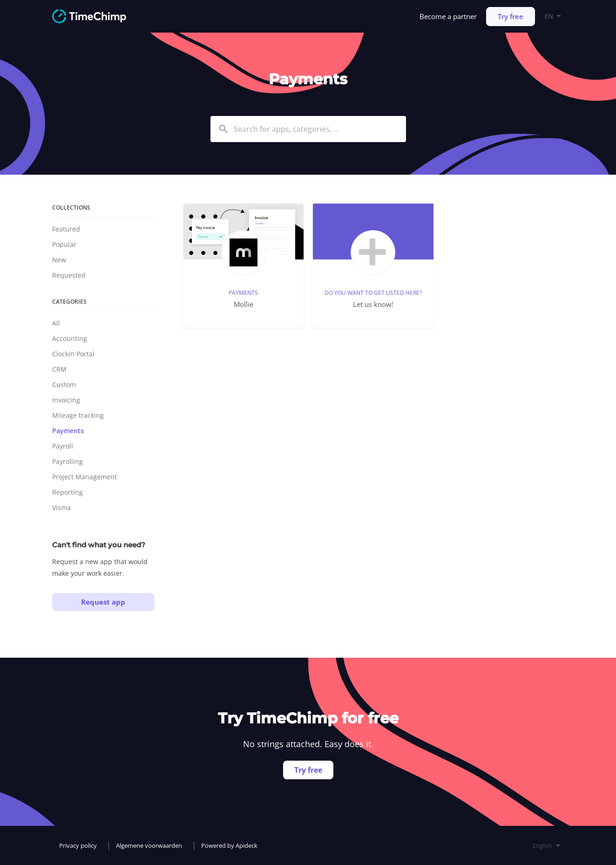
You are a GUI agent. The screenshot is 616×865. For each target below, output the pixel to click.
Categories (69, 302)
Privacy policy (78, 845)
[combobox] (308, 129)
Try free (511, 16)
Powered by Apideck (229, 845)
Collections (71, 208)
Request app (103, 602)
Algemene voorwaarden (149, 845)
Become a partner (448, 16)
